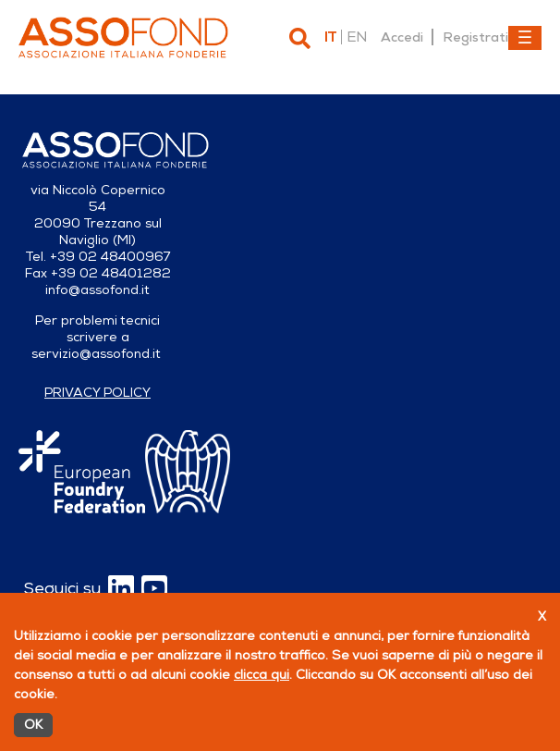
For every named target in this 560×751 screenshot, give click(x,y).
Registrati (475, 37)
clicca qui (262, 675)
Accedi (402, 37)
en (357, 37)
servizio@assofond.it (96, 354)
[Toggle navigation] (525, 38)
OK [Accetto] (33, 725)
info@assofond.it (97, 290)
